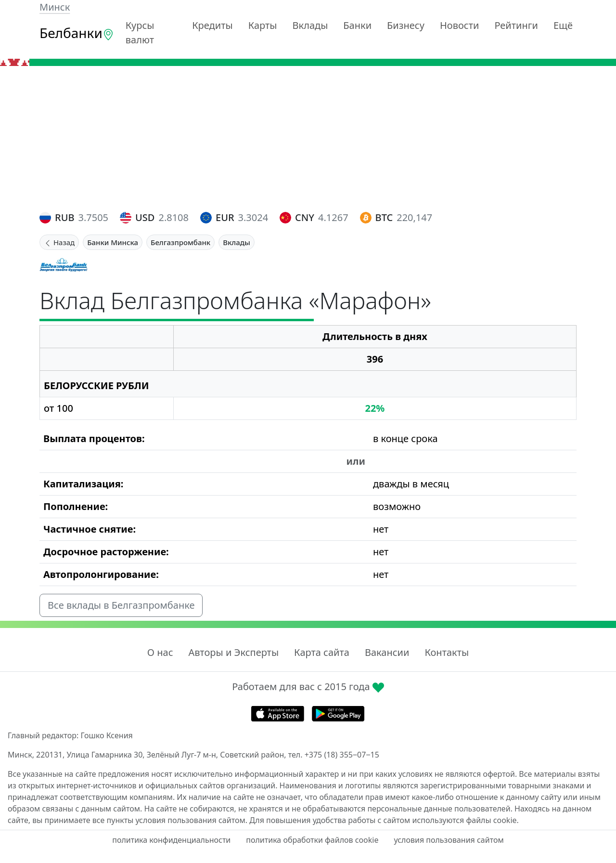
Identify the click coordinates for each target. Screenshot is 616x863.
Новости (459, 25)
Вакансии (387, 652)
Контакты (447, 652)
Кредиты (212, 25)
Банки (357, 25)
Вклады (310, 25)
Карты (263, 25)
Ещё (563, 25)
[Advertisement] (308, 138)
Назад (59, 242)
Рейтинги (516, 25)
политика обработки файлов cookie (312, 840)
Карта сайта (322, 652)
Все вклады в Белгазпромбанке (121, 605)
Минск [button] (55, 7)
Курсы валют (140, 33)
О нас (160, 652)
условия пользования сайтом (449, 840)
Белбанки (77, 33)
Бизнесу (406, 25)
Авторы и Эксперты (234, 652)
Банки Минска (113, 242)
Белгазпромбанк (180, 242)
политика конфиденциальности (171, 840)
